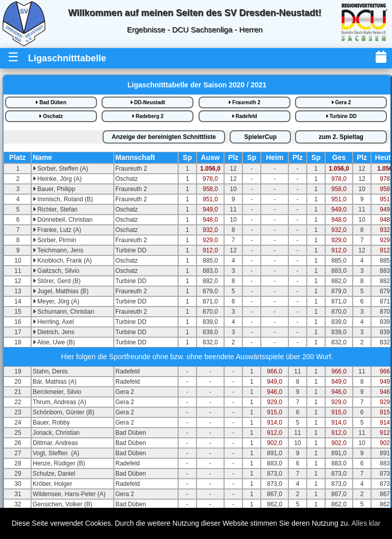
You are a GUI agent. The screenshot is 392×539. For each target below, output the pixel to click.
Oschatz (51, 116)
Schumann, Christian (64, 312)
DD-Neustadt (148, 102)
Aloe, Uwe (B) (54, 342)
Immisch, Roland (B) (63, 199)
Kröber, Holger (52, 484)
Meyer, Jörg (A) (56, 301)
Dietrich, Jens (54, 332)
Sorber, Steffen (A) (60, 169)
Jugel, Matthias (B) (60, 291)
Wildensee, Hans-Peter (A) (69, 494)
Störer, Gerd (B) (57, 281)
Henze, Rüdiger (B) (59, 463)
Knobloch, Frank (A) (62, 261)
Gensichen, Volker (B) (63, 504)
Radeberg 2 (148, 116)
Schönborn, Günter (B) (64, 412)
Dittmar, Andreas (55, 443)
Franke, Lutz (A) (57, 230)
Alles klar (366, 523)
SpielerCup (261, 137)
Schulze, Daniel (54, 474)
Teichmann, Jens (58, 250)
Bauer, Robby (51, 423)
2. (341, 137)
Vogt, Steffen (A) (56, 453)
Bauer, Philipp (54, 189)
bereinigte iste (164, 137)
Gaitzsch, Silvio (56, 271)
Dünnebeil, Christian (63, 220)
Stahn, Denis (50, 371)
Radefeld (244, 116)
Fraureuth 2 (244, 102)
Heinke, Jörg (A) (57, 179)
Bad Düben (51, 102)
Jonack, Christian (56, 433)
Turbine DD (341, 116)
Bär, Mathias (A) (55, 382)
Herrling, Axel (53, 322)
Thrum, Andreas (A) (59, 402)
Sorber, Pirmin (54, 240)
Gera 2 (341, 102)
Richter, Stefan (55, 209)
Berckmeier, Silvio (57, 392)
